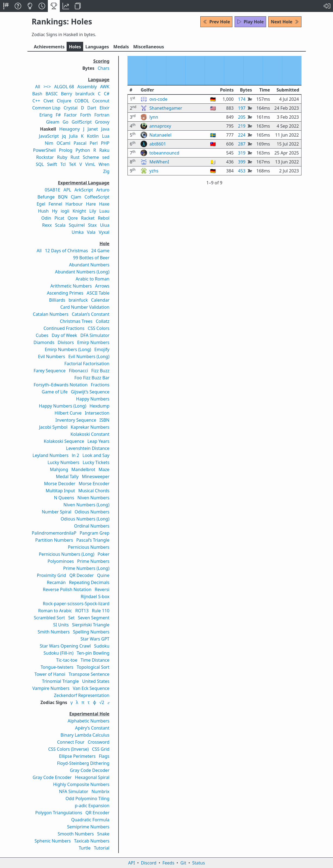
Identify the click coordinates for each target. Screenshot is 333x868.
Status (199, 863)
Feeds (169, 863)
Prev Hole (216, 22)
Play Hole (250, 22)
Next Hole (285, 22)
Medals (121, 47)
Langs (97, 47)
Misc (149, 47)
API (131, 863)
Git (183, 863)
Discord (149, 863)
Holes (75, 47)
